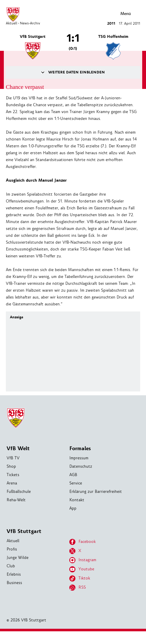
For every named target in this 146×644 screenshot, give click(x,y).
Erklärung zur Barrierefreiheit (96, 491)
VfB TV (13, 458)
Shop (11, 466)
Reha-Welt (16, 500)
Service (76, 483)
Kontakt (77, 500)
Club (11, 566)
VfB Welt (18, 449)
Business (14, 583)
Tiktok (80, 578)
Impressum (79, 458)
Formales (80, 449)
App (73, 508)
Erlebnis (14, 574)
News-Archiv (30, 23)
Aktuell (13, 541)
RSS (78, 588)
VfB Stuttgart (24, 531)
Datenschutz (81, 466)
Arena (12, 483)
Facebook (83, 542)
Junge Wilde (18, 557)
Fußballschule (19, 491)
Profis (12, 549)
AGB (73, 475)
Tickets (13, 475)
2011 (111, 23)
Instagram (83, 560)
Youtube (82, 569)
